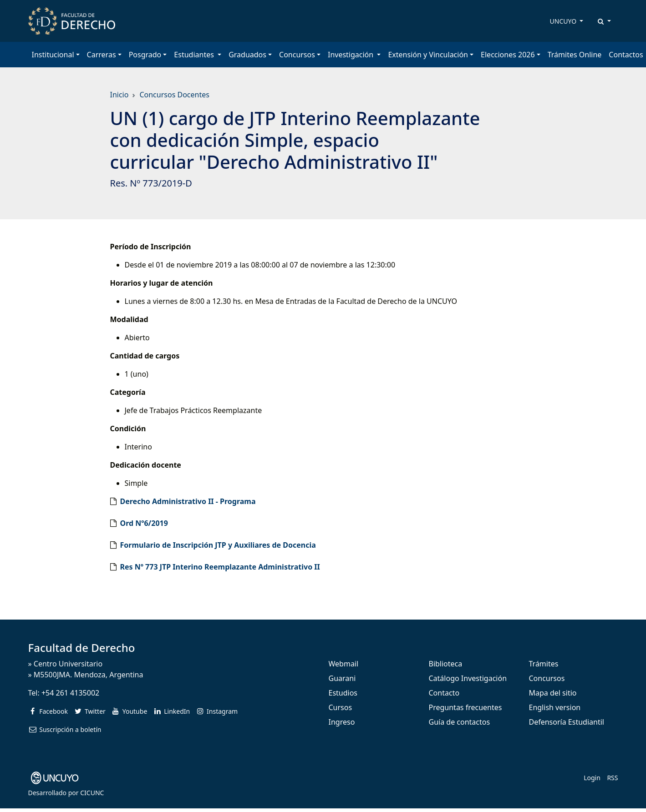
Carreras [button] (102, 55)
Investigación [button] (351, 55)
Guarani (342, 678)
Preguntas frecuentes (465, 707)
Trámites (544, 664)
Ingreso (342, 722)
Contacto (444, 693)
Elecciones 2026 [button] (508, 55)
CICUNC (92, 793)
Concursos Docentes (174, 95)
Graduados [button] (247, 55)
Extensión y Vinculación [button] (428, 55)
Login (592, 778)
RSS (612, 778)
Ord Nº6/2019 (144, 523)
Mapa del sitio (553, 693)
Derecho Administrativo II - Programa (188, 501)
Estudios (343, 693)
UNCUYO (564, 21)
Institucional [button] (53, 55)
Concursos (547, 678)
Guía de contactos (460, 722)
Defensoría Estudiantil (567, 722)
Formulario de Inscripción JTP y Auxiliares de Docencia (218, 545)
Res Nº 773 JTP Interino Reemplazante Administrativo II (220, 567)
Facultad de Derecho (82, 648)
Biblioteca (446, 664)
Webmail (344, 664)
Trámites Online (575, 55)
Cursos (341, 707)
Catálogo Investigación (468, 678)
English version (555, 707)
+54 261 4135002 (70, 693)
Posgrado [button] (145, 55)
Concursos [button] (297, 55)
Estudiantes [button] (195, 55)
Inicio (120, 95)
